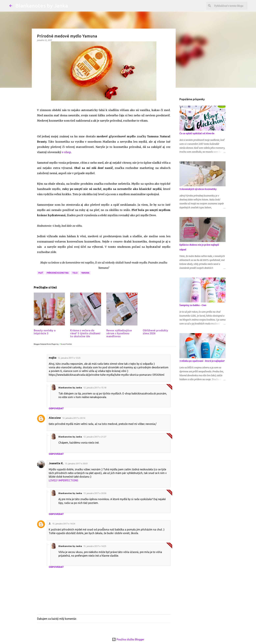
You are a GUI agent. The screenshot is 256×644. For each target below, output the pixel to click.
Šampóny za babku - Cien (193, 305)
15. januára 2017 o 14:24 (64, 524)
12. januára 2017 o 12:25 (69, 358)
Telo (75, 273)
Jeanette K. (56, 463)
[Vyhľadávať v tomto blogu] (230, 6)
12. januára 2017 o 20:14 (74, 418)
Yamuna (85, 273)
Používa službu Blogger (128, 639)
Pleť (41, 273)
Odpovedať (56, 408)
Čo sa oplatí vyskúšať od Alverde (197, 133)
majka (53, 358)
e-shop (66, 152)
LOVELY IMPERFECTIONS (63, 480)
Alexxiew (55, 418)
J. (50, 523)
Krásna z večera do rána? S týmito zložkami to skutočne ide (85, 333)
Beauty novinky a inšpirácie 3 (45, 332)
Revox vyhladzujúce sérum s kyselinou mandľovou (119, 333)
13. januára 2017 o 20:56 (95, 493)
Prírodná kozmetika (58, 273)
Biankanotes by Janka (42, 6)
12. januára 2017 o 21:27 (95, 437)
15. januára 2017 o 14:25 (95, 546)
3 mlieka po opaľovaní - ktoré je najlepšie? (202, 361)
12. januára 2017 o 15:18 (95, 388)
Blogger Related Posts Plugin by (53, 344)
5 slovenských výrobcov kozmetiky (198, 189)
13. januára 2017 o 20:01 (76, 463)
